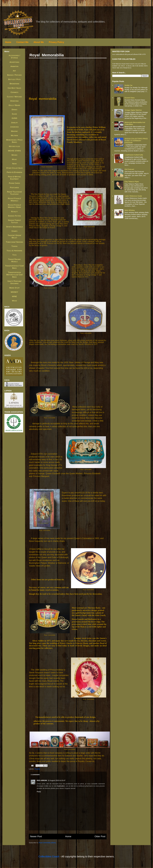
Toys (14, 255)
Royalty (37, 769)
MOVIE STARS (14, 151)
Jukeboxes (14, 127)
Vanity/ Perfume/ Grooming (14, 282)
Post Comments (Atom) (47, 843)
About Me (39, 42)
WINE (14, 296)
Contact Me (22, 42)
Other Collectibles (14, 168)
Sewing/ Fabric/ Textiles (14, 221)
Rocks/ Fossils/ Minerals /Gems (14, 206)
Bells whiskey (130, 210)
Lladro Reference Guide (133, 196)
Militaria (14, 135)
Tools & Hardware (14, 251)
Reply (39, 792)
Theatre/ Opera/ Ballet (14, 236)
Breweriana (14, 84)
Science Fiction (14, 216)
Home (8, 42)
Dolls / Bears (14, 105)
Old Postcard (129, 169)
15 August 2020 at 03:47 (57, 780)
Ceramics (14, 92)
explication (61, 786)
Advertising (14, 62)
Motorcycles (14, 146)
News (14, 164)
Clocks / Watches (14, 97)
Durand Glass (129, 98)
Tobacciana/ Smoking (14, 242)
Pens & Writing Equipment (14, 178)
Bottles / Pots (14, 79)
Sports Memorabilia (14, 227)
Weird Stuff (14, 288)
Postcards (14, 187)
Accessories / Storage (14, 57)
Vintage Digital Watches (133, 110)
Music (14, 159)
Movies (14, 155)
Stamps (14, 231)
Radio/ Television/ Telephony (14, 193)
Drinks (14, 109)
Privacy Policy (56, 42)
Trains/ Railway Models (14, 260)
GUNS (14, 118)
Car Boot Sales (14, 88)
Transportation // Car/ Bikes (14, 267)
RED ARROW (42, 780)
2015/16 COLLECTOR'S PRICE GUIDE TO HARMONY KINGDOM (136, 141)
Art (14, 71)
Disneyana (14, 101)
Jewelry (14, 122)
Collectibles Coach (49, 856)
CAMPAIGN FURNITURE (134, 155)
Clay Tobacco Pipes (132, 182)
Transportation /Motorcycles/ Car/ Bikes (14, 275)
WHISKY (14, 292)
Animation (14, 66)
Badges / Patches (14, 75)
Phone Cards (14, 183)
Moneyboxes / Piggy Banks (14, 141)
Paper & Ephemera (14, 172)
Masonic (14, 131)
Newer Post (36, 836)
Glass (14, 114)
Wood (14, 301)
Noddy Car (128, 85)
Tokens (14, 246)
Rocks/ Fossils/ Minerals (14, 199)
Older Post (100, 836)
